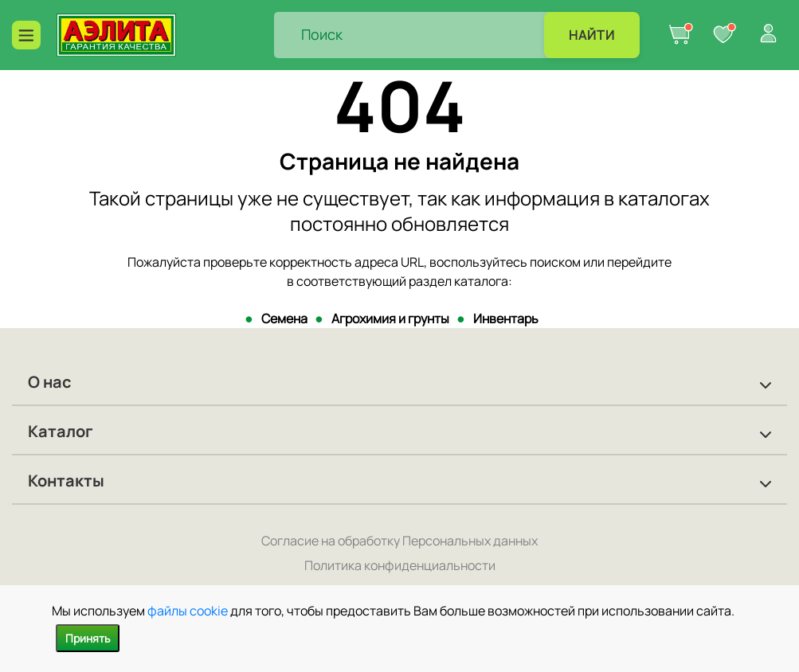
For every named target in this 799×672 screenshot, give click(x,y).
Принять (88, 638)
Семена (284, 318)
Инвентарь (506, 318)
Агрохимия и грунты (390, 318)
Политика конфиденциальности (400, 565)
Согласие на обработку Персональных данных (399, 541)
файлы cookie (188, 611)
